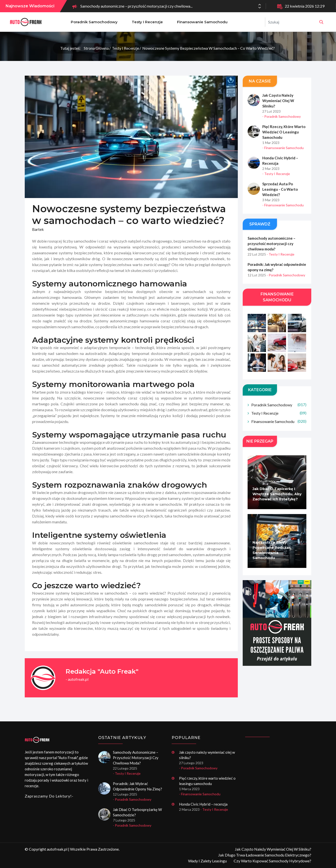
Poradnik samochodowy (94, 22)
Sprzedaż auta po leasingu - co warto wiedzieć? (280, 189)
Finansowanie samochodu (202, 22)
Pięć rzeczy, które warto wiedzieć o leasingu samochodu (284, 132)
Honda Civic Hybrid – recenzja (280, 161)
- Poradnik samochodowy (282, 116)
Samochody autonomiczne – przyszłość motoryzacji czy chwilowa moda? (271, 244)
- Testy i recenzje (276, 174)
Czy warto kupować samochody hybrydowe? (272, 861)
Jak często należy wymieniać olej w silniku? (278, 101)
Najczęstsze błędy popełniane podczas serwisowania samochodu (272, 550)
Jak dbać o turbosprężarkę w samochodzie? (137, 812)
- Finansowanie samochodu (283, 148)
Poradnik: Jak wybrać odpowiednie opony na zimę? (277, 267)
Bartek (38, 229)
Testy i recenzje (147, 22)
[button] (260, 8)
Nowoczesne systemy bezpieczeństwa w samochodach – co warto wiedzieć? (209, 48)
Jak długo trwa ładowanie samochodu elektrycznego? (265, 855)
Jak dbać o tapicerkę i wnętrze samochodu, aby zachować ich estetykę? (277, 494)
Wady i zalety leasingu (207, 861)
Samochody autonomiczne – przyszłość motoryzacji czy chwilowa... (136, 6)
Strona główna (96, 48)
